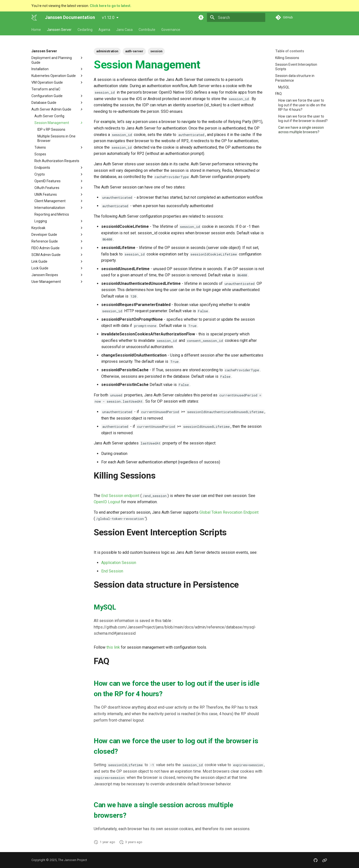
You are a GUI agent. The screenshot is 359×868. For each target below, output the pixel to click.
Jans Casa (124, 30)
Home (36, 30)
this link (113, 647)
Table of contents (290, 51)
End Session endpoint (120, 496)
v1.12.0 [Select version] (108, 18)
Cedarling (85, 30)
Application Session (119, 563)
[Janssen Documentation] (34, 17)
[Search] (236, 17)
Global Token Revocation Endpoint (229, 512)
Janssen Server (59, 30)
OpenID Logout (107, 502)
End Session (112, 571)
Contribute (147, 30)
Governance (171, 30)
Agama (104, 30)
